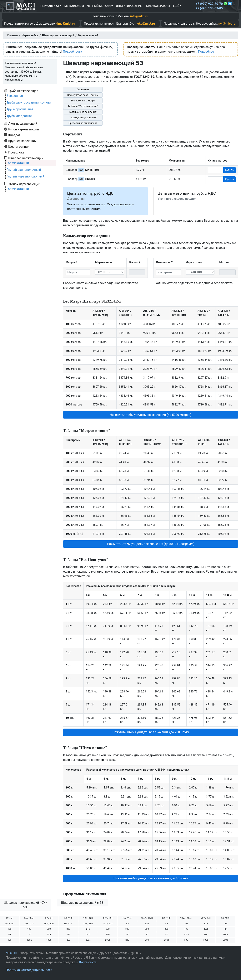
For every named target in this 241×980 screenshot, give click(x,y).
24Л (88, 935)
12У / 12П (88, 918)
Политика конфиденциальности (29, 970)
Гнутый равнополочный (24, 170)
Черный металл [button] (99, 6)
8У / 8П (49, 918)
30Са (206, 940)
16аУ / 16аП (147, 918)
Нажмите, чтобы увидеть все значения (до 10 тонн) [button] (151, 878)
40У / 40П (108, 924)
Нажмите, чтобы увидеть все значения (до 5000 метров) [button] (151, 415)
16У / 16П (127, 918)
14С (167, 935)
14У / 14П (108, 918)
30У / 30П (49, 924)
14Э (225, 924)
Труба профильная (20, 109)
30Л (127, 935)
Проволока (16, 152)
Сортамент (83, 89)
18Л (29, 935)
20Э (49, 929)
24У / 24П (10, 924)
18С (10, 940)
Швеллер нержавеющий (26, 158)
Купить (229, 170)
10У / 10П (68, 918)
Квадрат (14, 135)
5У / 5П (10, 918)
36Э (167, 929)
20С (68, 940)
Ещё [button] (176, 6)
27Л (108, 935)
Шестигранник (19, 147)
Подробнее (206, 52)
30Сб (225, 940)
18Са (29, 940)
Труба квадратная (20, 116)
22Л (68, 935)
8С (147, 935)
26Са (167, 940)
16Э (10, 929)
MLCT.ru (11, 953)
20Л (49, 935)
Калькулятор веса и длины (83, 95)
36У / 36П (88, 924)
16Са (225, 935)
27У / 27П (29, 924)
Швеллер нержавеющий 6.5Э (82, 903)
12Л (206, 929)
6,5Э (147, 924)
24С (127, 940)
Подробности (73, 52)
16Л (10, 935)
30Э (127, 929)
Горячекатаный (18, 163)
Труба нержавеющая (23, 91)
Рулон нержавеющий (24, 129)
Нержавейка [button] (50, 6)
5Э (127, 924)
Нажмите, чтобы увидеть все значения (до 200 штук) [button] (151, 732)
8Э (167, 924)
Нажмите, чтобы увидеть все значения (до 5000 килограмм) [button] (151, 544)
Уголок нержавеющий (24, 184)
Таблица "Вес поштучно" (83, 112)
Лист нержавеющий (23, 124)
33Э (147, 929)
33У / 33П (68, 924)
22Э (68, 929)
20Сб (108, 940)
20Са (88, 940)
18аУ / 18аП (186, 918)
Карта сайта (88, 962)
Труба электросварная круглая (29, 102)
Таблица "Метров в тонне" (83, 106)
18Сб (49, 940)
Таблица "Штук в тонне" (83, 117)
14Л (225, 929)
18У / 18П (167, 918)
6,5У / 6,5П (29, 918)
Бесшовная (15, 96)
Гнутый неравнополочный (25, 176)
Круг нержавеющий (22, 141)
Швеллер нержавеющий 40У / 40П (25, 905)
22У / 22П (225, 918)
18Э (29, 929)
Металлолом (74, 6)
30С (186, 940)
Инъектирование (129, 6)
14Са (186, 935)
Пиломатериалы (157, 6)
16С (206, 935)
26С (147, 940)
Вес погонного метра (83, 101)
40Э (186, 929)
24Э (88, 929)
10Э (186, 924)
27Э (108, 929)
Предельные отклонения (83, 123)
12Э (206, 924)
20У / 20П (206, 918)
